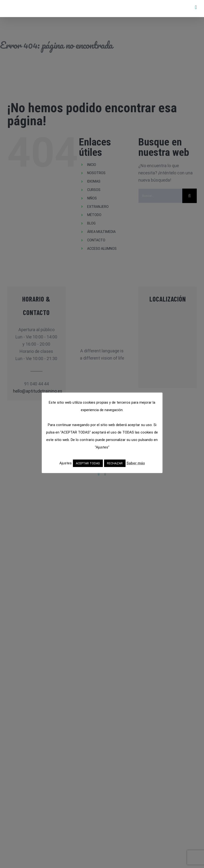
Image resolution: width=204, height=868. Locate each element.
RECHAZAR (115, 463)
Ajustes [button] (66, 463)
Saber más (136, 463)
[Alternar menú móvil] (196, 7)
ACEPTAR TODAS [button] (88, 463)
